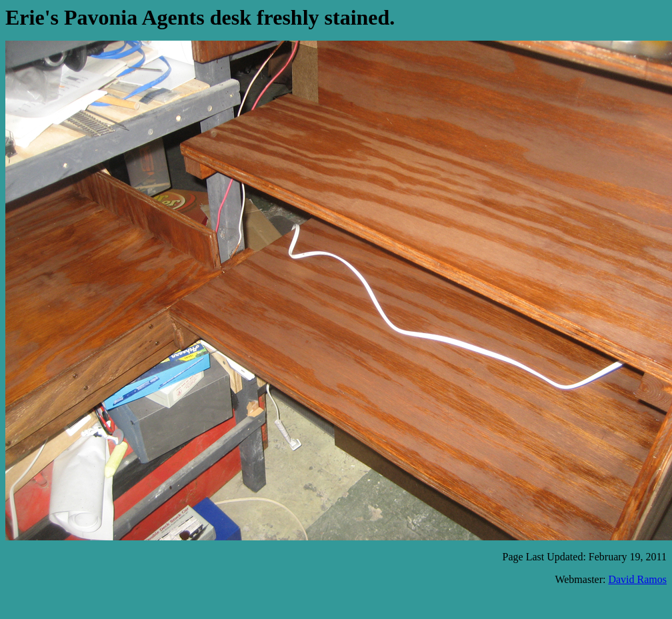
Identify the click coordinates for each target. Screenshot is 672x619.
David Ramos (637, 579)
